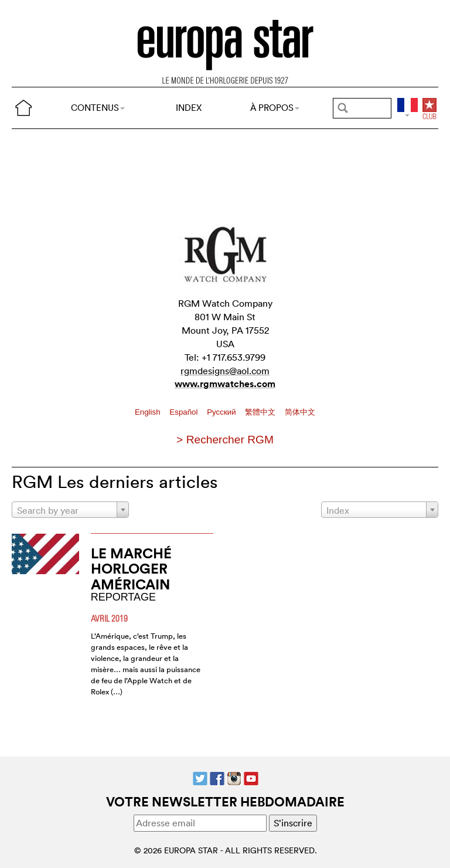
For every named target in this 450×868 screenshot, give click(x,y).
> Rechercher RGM (225, 440)
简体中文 (300, 412)
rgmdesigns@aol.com (225, 371)
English (149, 412)
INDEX (189, 108)
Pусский (222, 412)
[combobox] (70, 510)
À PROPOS (275, 108)
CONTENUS (98, 108)
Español (185, 412)
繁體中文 (261, 412)
